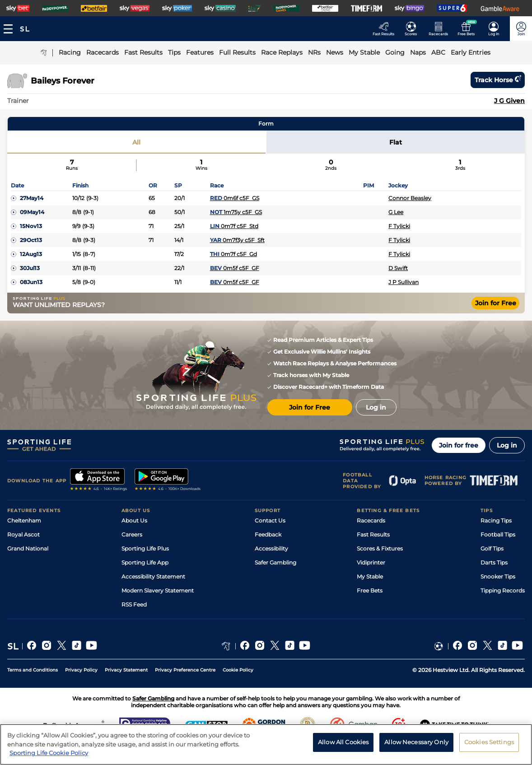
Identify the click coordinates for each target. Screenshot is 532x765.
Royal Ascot (23, 534)
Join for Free (496, 303)
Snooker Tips (498, 576)
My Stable (370, 576)
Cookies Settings (489, 749)
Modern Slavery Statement (158, 590)
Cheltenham (24, 520)
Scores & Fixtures (380, 548)
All (136, 142)
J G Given (509, 101)
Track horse (498, 80)
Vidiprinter (371, 562)
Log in (507, 445)
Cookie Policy (238, 670)
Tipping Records (503, 590)
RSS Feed (134, 604)
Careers (132, 534)
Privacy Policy (81, 670)
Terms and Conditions (33, 670)
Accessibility (271, 548)
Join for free (459, 445)
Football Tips (498, 534)
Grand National (28, 548)
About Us (134, 520)
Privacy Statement (126, 670)
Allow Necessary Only (416, 749)
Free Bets (370, 590)
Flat (396, 142)
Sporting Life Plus (145, 548)
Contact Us (270, 520)
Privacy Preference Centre (185, 670)
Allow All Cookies (343, 749)
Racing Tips (496, 520)
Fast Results (373, 534)
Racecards (371, 520)
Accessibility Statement (153, 576)
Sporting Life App (145, 562)
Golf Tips (492, 548)
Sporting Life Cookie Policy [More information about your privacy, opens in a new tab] (49, 760)
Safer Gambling (275, 562)
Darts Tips (494, 562)
